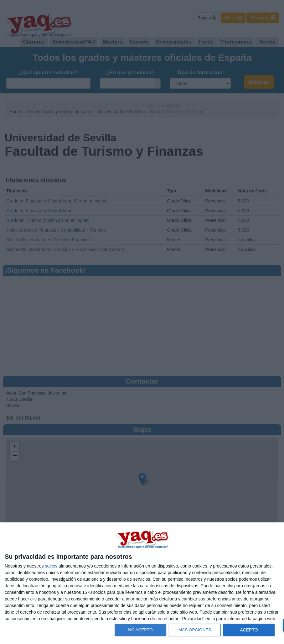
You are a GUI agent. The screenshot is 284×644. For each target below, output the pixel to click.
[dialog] (142, 583)
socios (51, 566)
